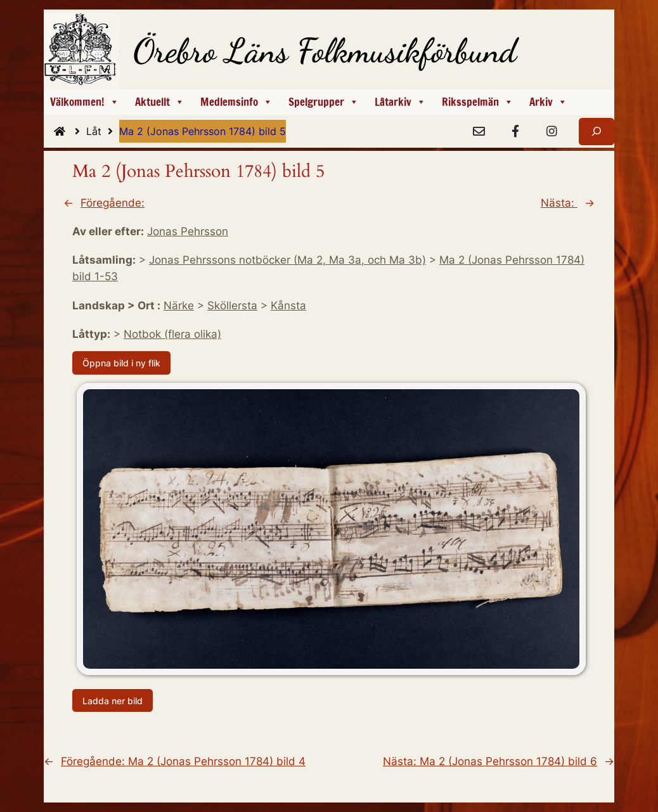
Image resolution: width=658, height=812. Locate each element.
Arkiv (548, 102)
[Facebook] (515, 132)
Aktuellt (160, 102)
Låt (103, 131)
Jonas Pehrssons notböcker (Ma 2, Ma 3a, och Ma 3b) (287, 260)
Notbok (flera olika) (172, 334)
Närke (179, 306)
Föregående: (113, 203)
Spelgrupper (324, 102)
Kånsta (288, 306)
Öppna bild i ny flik (121, 363)
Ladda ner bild (113, 700)
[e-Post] (479, 132)
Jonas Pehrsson (188, 231)
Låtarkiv (400, 102)
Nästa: (559, 203)
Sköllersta (232, 306)
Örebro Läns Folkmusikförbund (325, 51)
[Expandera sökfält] (597, 132)
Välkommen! (85, 102)
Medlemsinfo (236, 102)
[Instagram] (552, 132)
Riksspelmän (478, 102)
